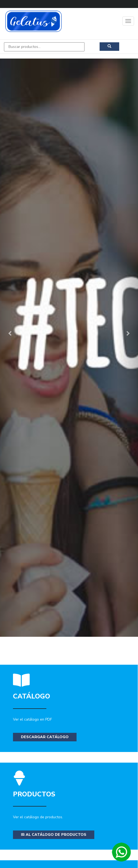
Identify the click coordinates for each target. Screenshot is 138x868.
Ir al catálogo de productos (54, 835)
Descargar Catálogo (45, 737)
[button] (10, 333)
